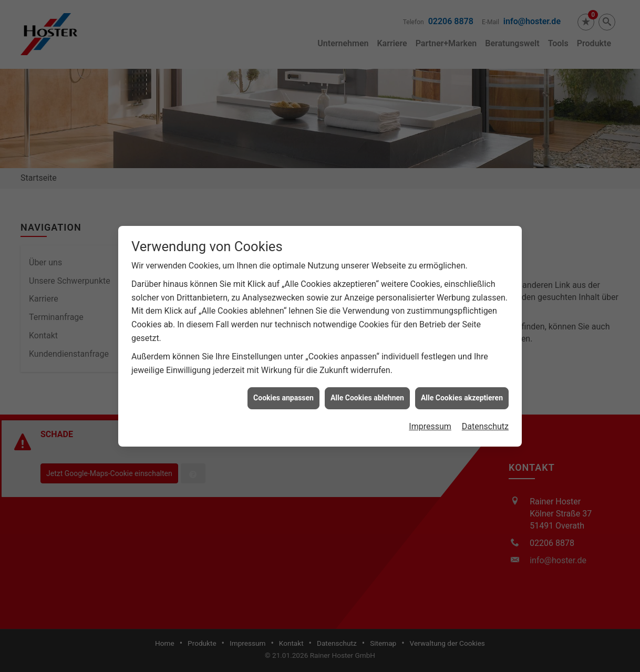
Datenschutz (485, 421)
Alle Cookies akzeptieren (462, 392)
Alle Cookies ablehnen (367, 392)
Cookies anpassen (283, 392)
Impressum (430, 421)
